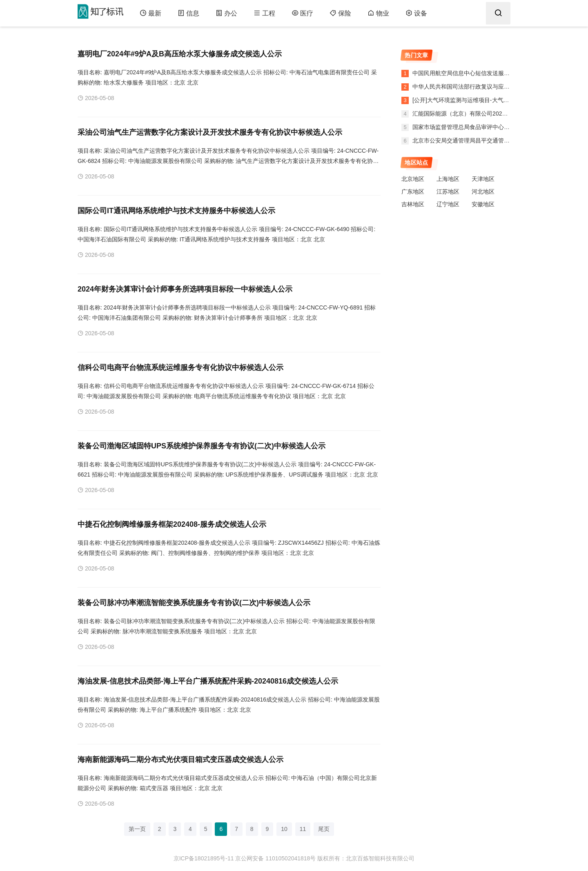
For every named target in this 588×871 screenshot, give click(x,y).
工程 (264, 13)
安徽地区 (483, 204)
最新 (150, 13)
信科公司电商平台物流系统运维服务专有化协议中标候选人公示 (180, 368)
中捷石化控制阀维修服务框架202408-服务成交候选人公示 (172, 524)
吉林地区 (413, 204)
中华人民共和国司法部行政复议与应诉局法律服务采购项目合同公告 (497, 87)
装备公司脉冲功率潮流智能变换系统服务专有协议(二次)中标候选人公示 (194, 603)
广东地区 (413, 192)
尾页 (324, 829)
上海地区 (448, 179)
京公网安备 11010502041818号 (275, 858)
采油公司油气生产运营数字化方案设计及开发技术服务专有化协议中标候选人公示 (210, 132)
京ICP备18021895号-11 (204, 858)
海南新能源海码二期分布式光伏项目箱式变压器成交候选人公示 (180, 760)
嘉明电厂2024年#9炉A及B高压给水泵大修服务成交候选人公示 (180, 54)
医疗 (302, 13)
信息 (188, 13)
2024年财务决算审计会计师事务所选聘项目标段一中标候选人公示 (185, 289)
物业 (378, 13)
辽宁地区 (448, 204)
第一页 (137, 829)
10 (284, 829)
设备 (416, 13)
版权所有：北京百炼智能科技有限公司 (366, 858)
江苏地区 (448, 192)
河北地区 (483, 192)
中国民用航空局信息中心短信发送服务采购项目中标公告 (483, 73)
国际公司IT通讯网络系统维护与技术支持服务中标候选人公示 (176, 211)
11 (303, 829)
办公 (226, 13)
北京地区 (413, 179)
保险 (340, 13)
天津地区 (483, 179)
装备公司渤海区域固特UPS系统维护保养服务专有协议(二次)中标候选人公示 (202, 446)
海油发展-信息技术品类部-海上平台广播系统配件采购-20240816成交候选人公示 (208, 681)
